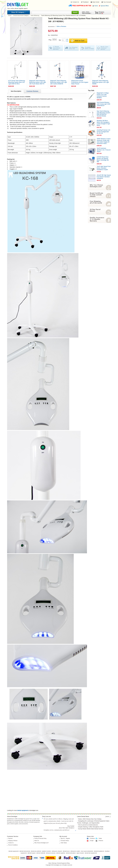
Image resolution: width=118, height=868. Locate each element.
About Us (37, 841)
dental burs (66, 851)
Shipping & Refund (13, 841)
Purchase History (65, 841)
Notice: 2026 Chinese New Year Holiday (90, 819)
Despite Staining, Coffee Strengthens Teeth (91, 827)
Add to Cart (79, 41)
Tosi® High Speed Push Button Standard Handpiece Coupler (104, 168)
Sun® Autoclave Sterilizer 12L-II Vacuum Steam (104, 150)
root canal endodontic (87, 851)
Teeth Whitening (35, 15)
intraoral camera (51, 853)
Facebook (92, 838)
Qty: (60, 40)
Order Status (64, 843)
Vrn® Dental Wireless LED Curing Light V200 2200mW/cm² (104, 104)
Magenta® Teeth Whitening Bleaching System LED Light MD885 (101, 82)
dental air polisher (36, 851)
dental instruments (25, 851)
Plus (67, 39)
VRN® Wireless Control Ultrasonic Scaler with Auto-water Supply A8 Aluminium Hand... (104, 141)
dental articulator (71, 853)
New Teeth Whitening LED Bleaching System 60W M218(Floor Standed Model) (104, 113)
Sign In (62, 838)
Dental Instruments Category (21, 15)
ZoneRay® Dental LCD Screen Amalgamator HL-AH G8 (104, 132)
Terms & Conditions (13, 845)
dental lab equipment (91, 853)
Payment (10, 838)
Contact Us (76, 2)
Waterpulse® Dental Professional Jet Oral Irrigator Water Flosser (80, 82)
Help (50, 863)
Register (68, 838)
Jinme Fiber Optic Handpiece (67, 828)
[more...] (108, 817)
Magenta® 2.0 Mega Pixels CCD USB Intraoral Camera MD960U (103, 95)
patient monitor (47, 851)
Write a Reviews (61, 26)
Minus (67, 41)
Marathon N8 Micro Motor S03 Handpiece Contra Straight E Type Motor (103, 123)
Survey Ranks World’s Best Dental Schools (91, 829)
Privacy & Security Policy (41, 838)
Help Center (96, 2)
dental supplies (61, 853)
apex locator (80, 853)
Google (92, 841)
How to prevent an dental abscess (88, 825)
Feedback (86, 2)
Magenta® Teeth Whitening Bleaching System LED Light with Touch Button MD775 (38, 82)
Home (96, 6)
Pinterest (101, 841)
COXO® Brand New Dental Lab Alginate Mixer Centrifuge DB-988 (103, 159)
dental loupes (31, 853)
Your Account (107, 2)
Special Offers (105, 6)
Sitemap (54, 863)
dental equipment (14, 851)
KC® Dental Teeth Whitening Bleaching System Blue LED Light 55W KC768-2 (17, 82)
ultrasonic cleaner (57, 851)
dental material (41, 853)
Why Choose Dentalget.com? (42, 843)
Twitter (100, 838)
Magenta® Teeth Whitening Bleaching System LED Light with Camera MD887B (59, 82)
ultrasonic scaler (75, 851)
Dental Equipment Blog (63, 863)
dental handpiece (99, 851)
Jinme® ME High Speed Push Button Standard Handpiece (104, 177)
